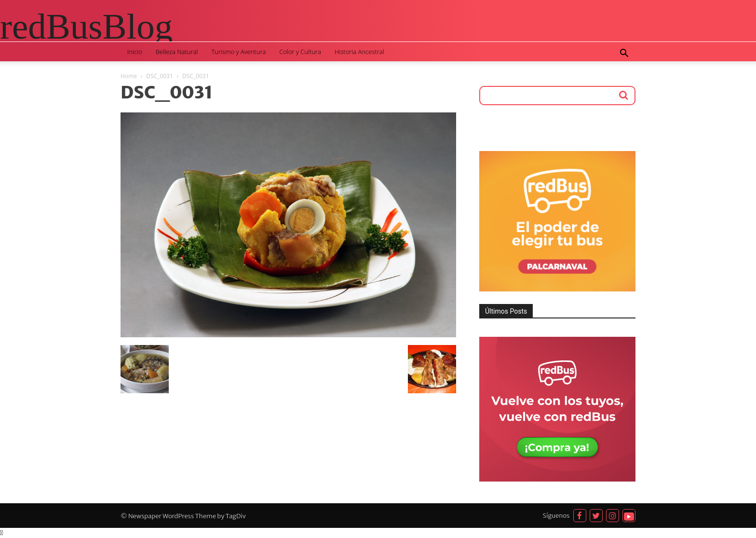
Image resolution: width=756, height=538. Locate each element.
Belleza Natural (177, 52)
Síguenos (556, 516)
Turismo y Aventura (238, 52)
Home (129, 76)
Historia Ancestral (359, 52)
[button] (624, 54)
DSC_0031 (160, 76)
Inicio (135, 52)
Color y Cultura (300, 52)
